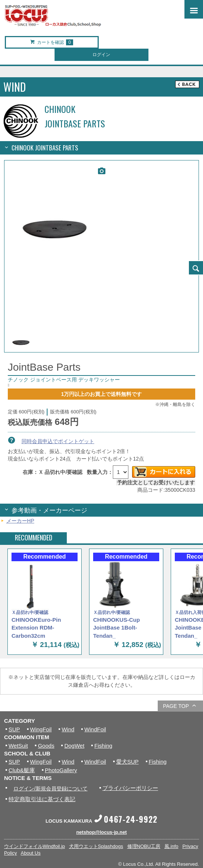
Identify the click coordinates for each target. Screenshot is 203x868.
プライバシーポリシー (130, 788)
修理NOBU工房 (144, 846)
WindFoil (95, 729)
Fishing (103, 746)
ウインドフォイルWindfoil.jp (35, 846)
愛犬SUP (127, 762)
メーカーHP (20, 521)
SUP (14, 729)
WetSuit (18, 746)
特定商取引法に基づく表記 (42, 799)
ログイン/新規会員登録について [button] (50, 789)
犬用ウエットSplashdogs (96, 846)
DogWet (74, 746)
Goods (46, 746)
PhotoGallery (61, 770)
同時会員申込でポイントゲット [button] (58, 441)
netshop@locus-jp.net (101, 832)
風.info (171, 846)
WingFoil (41, 729)
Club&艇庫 (22, 770)
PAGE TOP (176, 706)
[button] (196, 268)
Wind (68, 729)
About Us (31, 853)
